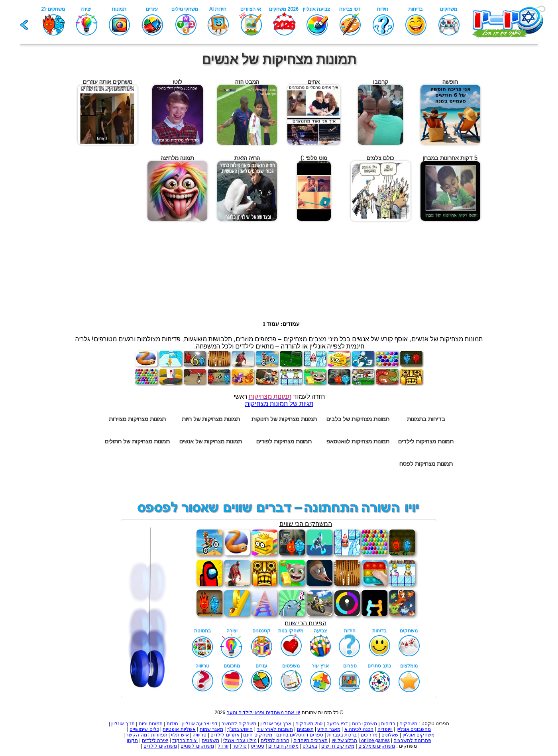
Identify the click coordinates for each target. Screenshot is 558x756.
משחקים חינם (257, 735)
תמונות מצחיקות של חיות (211, 419)
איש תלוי (180, 735)
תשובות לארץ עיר (275, 729)
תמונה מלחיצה (177, 158)
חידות (172, 724)
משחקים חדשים (338, 746)
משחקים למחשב (239, 724)
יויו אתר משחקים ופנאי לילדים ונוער (264, 713)
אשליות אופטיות (179, 729)
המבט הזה (247, 82)
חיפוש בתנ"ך (240, 729)
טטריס (257, 746)
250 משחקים (309, 724)
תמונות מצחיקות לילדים (426, 441)
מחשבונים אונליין (414, 729)
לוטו (178, 82)
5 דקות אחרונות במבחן (450, 158)
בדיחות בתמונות (426, 419)
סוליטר (240, 746)
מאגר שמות (211, 729)
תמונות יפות (151, 724)
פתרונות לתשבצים (412, 740)
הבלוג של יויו (345, 740)
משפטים (210, 740)
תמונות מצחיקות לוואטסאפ (358, 441)
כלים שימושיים (144, 729)
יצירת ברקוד (185, 740)
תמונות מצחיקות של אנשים (211, 441)
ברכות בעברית (342, 735)
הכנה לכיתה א (359, 729)
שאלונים (390, 735)
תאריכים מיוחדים (310, 740)
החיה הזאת (247, 158)
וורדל (223, 746)
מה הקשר (136, 735)
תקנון (132, 740)
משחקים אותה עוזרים (108, 82)
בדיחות (388, 724)
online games (375, 740)
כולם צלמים (380, 158)
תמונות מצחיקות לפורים (284, 441)
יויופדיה (385, 729)
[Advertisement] (33, 192)
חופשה (450, 82)
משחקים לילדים (160, 746)
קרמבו (381, 82)
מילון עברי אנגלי (240, 740)
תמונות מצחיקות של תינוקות (284, 419)
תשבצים (305, 729)
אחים (314, 82)
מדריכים (369, 735)
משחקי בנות (364, 724)
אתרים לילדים (225, 735)
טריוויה (199, 735)
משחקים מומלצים (377, 746)
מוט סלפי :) (314, 158)
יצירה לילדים (155, 740)
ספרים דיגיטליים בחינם (300, 735)
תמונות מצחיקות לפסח (426, 464)
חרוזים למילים (275, 740)
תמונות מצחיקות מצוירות (137, 419)
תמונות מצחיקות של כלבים (358, 419)
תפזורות (159, 735)
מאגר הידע (329, 729)
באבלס (310, 746)
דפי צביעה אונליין (200, 724)
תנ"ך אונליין (123, 724)
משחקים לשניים (197, 746)
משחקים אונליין (418, 735)
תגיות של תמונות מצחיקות (279, 404)
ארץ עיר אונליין (276, 724)
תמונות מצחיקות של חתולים (137, 441)
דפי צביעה (337, 724)
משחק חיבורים (283, 746)
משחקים (408, 724)
